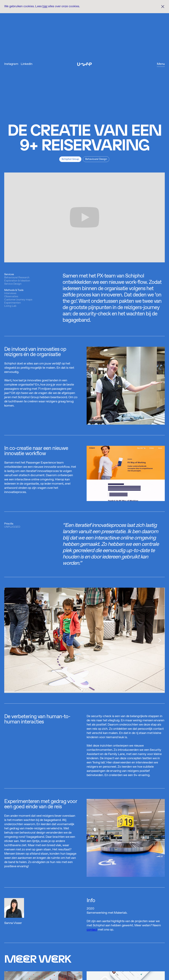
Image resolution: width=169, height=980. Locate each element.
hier (45, 6)
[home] (85, 64)
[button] (161, 64)
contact (92, 930)
